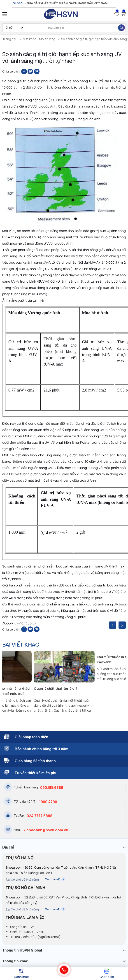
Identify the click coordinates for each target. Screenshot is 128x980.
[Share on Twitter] (30, 72)
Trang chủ (10, 39)
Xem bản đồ (55, 879)
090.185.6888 (52, 788)
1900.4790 (48, 802)
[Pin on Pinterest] (37, 72)
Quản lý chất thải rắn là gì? (56, 688)
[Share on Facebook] (24, 72)
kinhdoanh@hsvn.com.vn (46, 830)
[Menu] (21, 974)
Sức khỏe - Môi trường (39, 39)
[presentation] (113, 625)
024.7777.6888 (40, 816)
